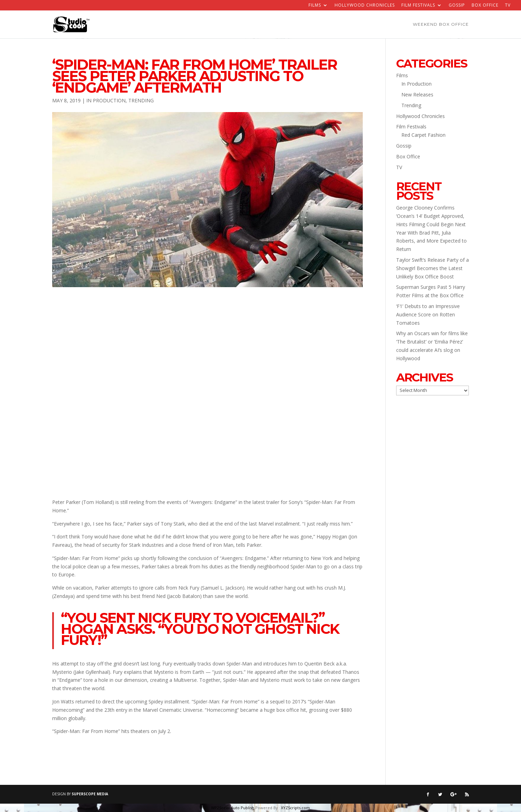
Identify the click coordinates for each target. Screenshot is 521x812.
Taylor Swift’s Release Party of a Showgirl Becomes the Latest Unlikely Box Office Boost (432, 268)
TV (508, 6)
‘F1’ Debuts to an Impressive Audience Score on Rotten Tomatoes (428, 314)
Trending (141, 100)
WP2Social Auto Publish (233, 808)
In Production (106, 100)
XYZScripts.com (295, 808)
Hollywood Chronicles (365, 6)
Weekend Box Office (441, 24)
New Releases (417, 94)
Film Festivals (418, 6)
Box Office (485, 6)
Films (315, 6)
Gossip (457, 6)
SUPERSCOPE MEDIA (90, 794)
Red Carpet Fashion (423, 135)
